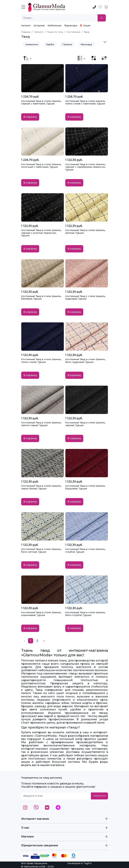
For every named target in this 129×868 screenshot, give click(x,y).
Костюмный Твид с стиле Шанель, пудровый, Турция (85, 297)
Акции (85, 25)
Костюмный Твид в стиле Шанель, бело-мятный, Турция (41, 550)
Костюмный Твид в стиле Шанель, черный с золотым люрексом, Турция (41, 233)
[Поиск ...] (59, 18)
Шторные (39, 25)
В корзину (30, 117)
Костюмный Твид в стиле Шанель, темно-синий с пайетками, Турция (85, 102)
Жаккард (86, 44)
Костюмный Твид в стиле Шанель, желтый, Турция (85, 231)
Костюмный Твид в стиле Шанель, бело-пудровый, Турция (85, 361)
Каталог (26, 25)
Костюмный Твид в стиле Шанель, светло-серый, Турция (41, 424)
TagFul (87, 863)
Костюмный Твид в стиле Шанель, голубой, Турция (85, 550)
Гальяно (67, 44)
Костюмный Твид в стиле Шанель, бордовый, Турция (85, 487)
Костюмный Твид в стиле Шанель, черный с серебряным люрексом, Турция (85, 167)
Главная (26, 32)
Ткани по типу (55, 32)
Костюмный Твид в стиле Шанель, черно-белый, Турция (41, 487)
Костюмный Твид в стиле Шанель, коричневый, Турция (41, 614)
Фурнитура (71, 25)
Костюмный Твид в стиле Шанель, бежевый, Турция (41, 297)
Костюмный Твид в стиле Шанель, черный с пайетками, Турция (41, 102)
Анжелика (32, 44)
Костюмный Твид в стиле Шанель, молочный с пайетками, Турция (41, 166)
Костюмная (73, 32)
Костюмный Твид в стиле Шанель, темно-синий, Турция (41, 361)
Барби (50, 44)
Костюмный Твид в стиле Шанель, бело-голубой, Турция (85, 614)
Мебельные (55, 25)
